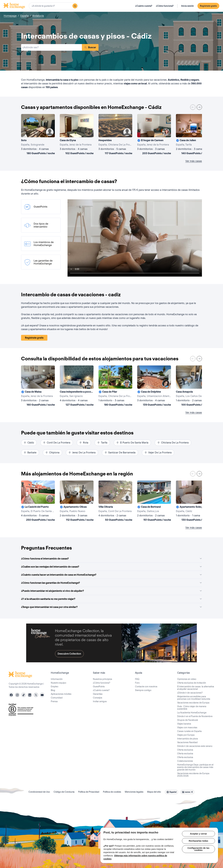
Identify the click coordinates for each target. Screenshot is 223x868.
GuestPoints (99, 687)
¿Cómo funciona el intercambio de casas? (111, 559)
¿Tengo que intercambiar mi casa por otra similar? (111, 607)
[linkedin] (30, 695)
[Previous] (193, 107)
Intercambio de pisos (188, 739)
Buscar (90, 47)
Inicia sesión (187, 6)
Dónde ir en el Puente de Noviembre (195, 716)
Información (57, 679)
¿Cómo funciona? (165, 6)
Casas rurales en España (189, 731)
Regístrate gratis (208, 6)
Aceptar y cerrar (199, 834)
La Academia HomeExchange (192, 713)
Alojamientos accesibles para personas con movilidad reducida (194, 698)
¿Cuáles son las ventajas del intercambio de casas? (111, 567)
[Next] (199, 107)
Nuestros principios (103, 679)
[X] (36, 695)
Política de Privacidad (89, 792)
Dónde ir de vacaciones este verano (195, 746)
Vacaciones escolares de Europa (193, 703)
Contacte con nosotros (146, 687)
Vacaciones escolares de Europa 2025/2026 (193, 775)
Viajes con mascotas (187, 727)
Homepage (10, 16)
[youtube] (42, 695)
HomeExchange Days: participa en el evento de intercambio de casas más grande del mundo (195, 767)
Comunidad (57, 698)
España (24, 16)
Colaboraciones (185, 761)
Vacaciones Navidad (187, 742)
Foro (137, 683)
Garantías (98, 694)
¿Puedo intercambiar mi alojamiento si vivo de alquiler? (111, 591)
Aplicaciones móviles (61, 694)
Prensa (54, 701)
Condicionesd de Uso (39, 792)
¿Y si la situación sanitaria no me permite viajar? (111, 599)
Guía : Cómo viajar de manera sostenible (192, 708)
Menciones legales (134, 792)
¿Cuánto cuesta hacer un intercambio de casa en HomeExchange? (111, 575)
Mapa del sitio (154, 792)
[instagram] (17, 695)
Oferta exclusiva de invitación (192, 683)
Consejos (98, 698)
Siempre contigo (143, 690)
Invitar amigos (100, 701)
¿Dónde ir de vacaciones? (190, 693)
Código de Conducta (64, 792)
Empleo (55, 687)
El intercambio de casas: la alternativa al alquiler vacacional (196, 688)
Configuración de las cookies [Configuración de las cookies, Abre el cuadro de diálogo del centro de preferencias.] (198, 849)
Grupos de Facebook (188, 720)
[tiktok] (24, 695)
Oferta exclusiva (185, 750)
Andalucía (38, 16)
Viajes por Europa (186, 735)
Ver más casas (194, 161)
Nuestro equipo (58, 683)
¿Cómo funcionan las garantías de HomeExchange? (111, 583)
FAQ (137, 679)
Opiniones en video (187, 679)
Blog (53, 690)
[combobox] (54, 6)
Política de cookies (112, 792)
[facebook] (11, 695)
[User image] (50, 132)
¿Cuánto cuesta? (144, 6)
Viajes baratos (184, 724)
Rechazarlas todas (198, 841)
